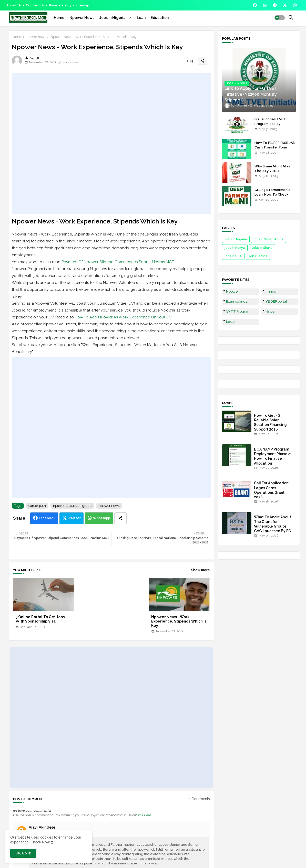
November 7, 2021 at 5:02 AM (48, 832)
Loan (141, 18)
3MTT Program (238, 311)
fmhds (271, 291)
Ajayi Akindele (42, 827)
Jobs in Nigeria (236, 239)
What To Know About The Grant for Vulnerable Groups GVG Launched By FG (273, 524)
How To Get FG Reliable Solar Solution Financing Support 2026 (270, 422)
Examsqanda (237, 301)
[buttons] (255, 5)
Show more (201, 570)
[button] (280, 18)
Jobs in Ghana (262, 248)
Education (160, 18)
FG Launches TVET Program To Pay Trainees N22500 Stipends (270, 126)
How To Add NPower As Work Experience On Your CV (123, 317)
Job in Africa (258, 256)
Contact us (35, 5)
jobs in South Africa (268, 239)
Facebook (47, 518)
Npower (233, 291)
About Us (14, 5)
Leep (230, 322)
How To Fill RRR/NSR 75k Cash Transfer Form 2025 (275, 147)
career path (37, 506)
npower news (36, 37)
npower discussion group (72, 506)
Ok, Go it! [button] (23, 853)
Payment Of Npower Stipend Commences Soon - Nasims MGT (118, 262)
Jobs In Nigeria (113, 18)
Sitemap (82, 5)
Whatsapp (102, 518)
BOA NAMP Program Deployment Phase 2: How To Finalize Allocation (273, 456)
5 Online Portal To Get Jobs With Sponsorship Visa (40, 619)
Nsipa (270, 311)
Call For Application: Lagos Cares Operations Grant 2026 (272, 490)
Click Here (143, 815)
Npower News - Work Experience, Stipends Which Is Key (179, 621)
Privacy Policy (60, 5)
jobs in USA (233, 256)
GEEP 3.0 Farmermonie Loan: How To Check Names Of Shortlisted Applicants (273, 197)
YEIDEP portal (276, 301)
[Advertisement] (111, 144)
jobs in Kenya (235, 248)
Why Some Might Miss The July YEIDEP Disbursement (272, 171)
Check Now (40, 842)
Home (59, 18)
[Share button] (120, 518)
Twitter (74, 518)
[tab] (59, 18)
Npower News (82, 18)
